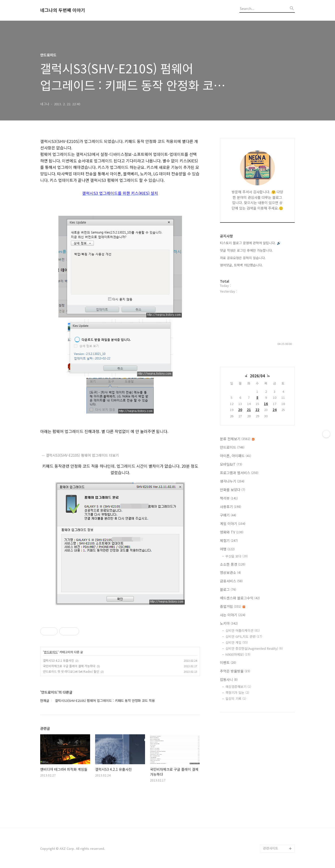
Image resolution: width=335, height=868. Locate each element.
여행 (227, 549)
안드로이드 (51, 652)
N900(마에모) (238, 654)
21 (249, 410)
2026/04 (257, 376)
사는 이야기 (233, 615)
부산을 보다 (237, 556)
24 (275, 410)
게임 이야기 (233, 524)
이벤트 (228, 662)
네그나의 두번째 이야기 (63, 10)
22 (257, 410)
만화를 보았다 (233, 490)
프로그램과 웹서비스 (239, 473)
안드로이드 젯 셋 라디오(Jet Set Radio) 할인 (71, 671)
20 (240, 410)
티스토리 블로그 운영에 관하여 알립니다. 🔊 (250, 243)
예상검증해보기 (238, 687)
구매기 (228, 515)
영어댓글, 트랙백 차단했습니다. (241, 265)
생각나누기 (232, 481)
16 (266, 404)
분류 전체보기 (237, 439)
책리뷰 (229, 498)
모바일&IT (231, 464)
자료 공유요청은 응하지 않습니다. (243, 258)
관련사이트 (271, 848)
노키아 (229, 623)
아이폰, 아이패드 (236, 456)
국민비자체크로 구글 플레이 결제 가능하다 (69, 666)
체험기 (229, 541)
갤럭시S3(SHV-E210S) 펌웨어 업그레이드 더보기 (82, 455)
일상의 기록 (236, 699)
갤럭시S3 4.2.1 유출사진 (58, 660)
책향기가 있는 (237, 693)
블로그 (228, 589)
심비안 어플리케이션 (243, 630)
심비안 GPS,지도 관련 (244, 636)
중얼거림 (233, 606)
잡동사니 (229, 679)
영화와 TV (232, 532)
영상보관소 (230, 572)
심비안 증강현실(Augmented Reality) (254, 648)
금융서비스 (231, 581)
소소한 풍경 (233, 564)
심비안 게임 (237, 642)
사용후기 (231, 507)
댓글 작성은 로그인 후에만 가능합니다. (246, 250)
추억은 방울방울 (235, 671)
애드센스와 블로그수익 (240, 598)
